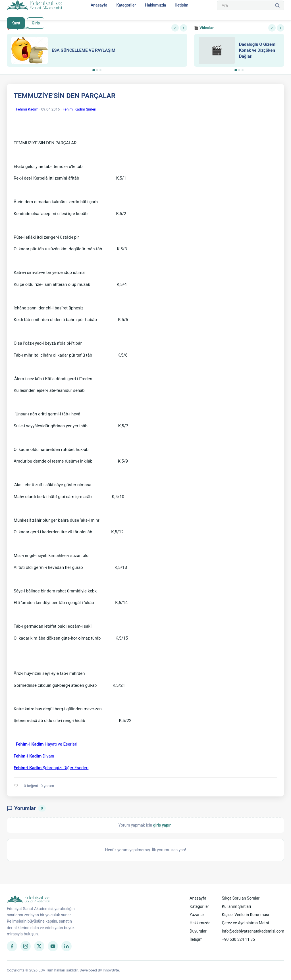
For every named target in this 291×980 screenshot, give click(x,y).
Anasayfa (99, 5)
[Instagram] (26, 946)
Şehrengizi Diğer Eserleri (51, 768)
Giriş (36, 23)
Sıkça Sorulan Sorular (241, 898)
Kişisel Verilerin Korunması (246, 915)
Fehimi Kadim (27, 109)
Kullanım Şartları (237, 906)
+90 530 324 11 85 (238, 939)
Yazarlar (197, 915)
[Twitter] (39, 946)
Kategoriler (126, 5)
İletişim (182, 5)
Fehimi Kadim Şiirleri (79, 109)
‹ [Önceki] (175, 28)
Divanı (34, 756)
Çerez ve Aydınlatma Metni (245, 923)
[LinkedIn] (66, 946)
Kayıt (16, 23)
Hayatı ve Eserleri (46, 744)
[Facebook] (12, 946)
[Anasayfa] (35, 5)
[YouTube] (53, 946)
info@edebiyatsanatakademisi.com (253, 931)
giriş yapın (162, 825)
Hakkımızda (155, 5)
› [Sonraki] (184, 28)
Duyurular (198, 931)
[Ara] (277, 5)
